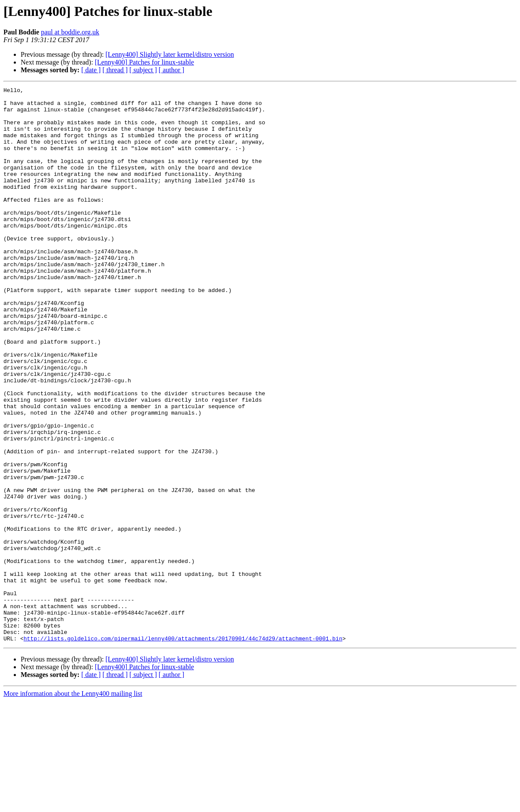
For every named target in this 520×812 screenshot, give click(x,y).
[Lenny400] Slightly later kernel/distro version (170, 54)
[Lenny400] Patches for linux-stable (144, 62)
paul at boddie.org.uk (70, 32)
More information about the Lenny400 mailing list (73, 804)
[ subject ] (143, 70)
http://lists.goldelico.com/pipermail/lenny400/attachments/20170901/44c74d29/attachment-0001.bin (183, 749)
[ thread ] (115, 70)
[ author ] (172, 70)
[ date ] (91, 70)
